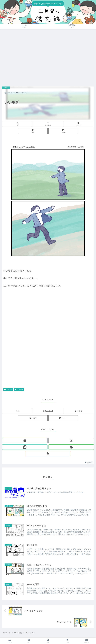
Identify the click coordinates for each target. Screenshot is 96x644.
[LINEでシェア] (33, 131)
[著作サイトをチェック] (25, 441)
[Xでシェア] (18, 124)
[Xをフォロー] (71, 441)
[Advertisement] (25, 56)
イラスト (8, 390)
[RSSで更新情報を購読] (48, 454)
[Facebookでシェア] (48, 124)
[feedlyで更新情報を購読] (71, 447)
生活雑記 (19, 390)
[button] (63, 131)
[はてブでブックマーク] (78, 124)
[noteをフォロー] (25, 447)
